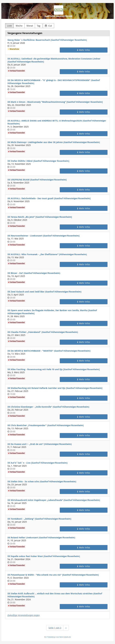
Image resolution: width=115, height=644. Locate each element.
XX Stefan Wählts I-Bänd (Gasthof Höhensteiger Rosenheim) (38, 161)
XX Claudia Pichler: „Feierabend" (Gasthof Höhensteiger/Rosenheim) (43, 332)
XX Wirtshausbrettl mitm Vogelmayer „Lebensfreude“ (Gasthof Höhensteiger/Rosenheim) (54, 500)
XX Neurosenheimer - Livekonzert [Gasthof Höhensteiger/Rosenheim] (43, 236)
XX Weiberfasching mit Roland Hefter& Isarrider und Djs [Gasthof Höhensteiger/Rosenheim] (55, 388)
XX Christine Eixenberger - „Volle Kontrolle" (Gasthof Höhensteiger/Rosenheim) (48, 407)
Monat (30, 26)
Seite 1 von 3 (55, 628)
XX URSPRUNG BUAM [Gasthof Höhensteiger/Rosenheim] (37, 180)
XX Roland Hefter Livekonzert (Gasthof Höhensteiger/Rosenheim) (41, 537)
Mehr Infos (84, 50)
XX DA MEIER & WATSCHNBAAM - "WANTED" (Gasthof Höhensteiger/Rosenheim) (49, 351)
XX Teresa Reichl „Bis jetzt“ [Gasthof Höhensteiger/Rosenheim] (40, 217)
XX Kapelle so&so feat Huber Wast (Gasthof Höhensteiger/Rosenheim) (44, 556)
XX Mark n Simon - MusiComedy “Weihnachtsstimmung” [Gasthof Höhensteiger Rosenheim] (55, 102)
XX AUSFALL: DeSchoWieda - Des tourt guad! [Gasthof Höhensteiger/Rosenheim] (49, 198)
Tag (39, 26)
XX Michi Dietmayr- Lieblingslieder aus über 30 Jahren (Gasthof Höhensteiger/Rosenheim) (54, 142)
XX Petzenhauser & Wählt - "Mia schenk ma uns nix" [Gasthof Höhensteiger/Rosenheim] (53, 575)
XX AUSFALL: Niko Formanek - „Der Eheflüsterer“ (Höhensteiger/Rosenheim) (47, 254)
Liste (10, 26)
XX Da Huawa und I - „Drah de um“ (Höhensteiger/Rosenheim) (40, 444)
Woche (19, 26)
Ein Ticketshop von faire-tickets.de (58, 637)
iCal (48, 26)
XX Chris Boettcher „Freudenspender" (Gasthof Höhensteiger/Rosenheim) (46, 425)
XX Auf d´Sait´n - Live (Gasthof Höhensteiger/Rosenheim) (38, 463)
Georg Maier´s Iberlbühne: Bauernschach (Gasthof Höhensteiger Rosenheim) (47, 40)
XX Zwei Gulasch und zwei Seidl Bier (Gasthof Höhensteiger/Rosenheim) (44, 292)
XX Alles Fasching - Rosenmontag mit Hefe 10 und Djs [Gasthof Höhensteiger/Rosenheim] (54, 369)
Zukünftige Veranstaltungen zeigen (24, 615)
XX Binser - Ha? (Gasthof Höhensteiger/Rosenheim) (34, 273)
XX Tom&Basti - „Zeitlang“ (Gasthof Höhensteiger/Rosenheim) (39, 519)
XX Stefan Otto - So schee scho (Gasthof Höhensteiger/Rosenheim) (42, 481)
